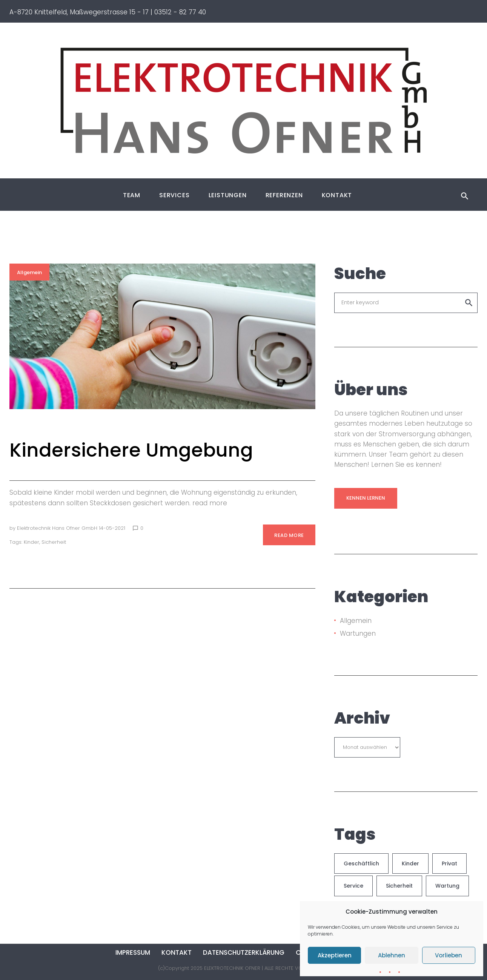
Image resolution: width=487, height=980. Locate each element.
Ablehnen (392, 955)
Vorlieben (449, 955)
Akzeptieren (335, 955)
